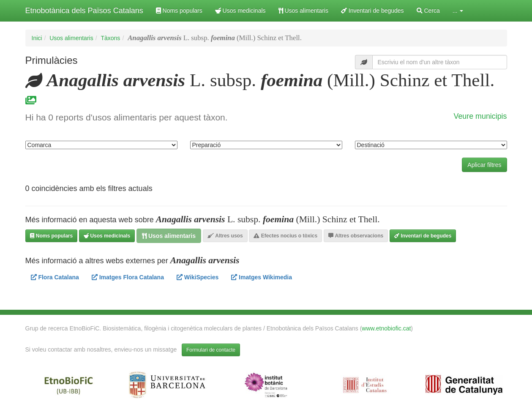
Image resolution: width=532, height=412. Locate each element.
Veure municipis (480, 116)
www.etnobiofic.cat (386, 328)
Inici (37, 38)
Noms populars (179, 11)
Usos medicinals (240, 11)
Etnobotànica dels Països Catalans (84, 11)
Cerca (428, 11)
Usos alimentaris (303, 11)
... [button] (458, 11)
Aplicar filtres (484, 165)
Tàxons (110, 38)
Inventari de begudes (372, 11)
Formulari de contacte (211, 350)
